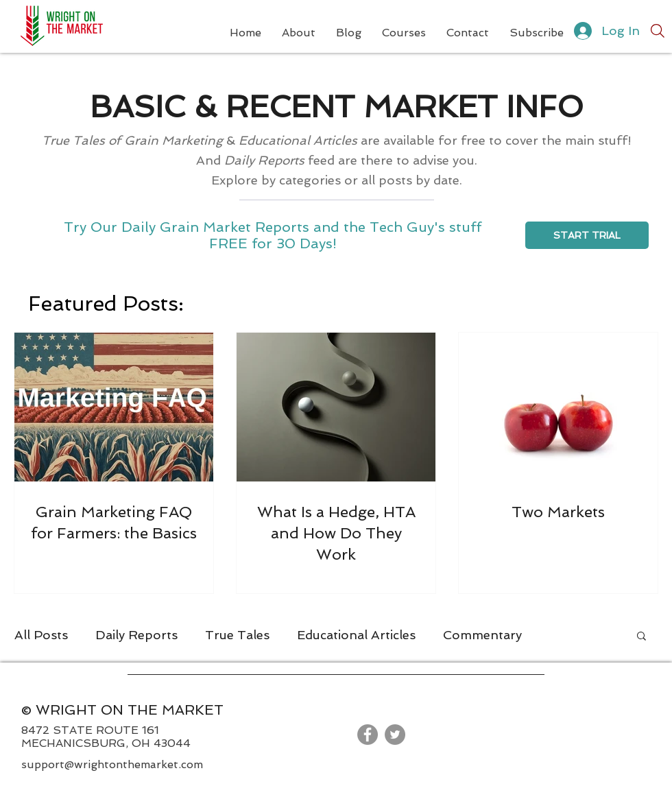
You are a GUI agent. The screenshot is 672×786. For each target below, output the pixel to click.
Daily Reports (136, 635)
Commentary (482, 635)
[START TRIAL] (587, 235)
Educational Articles (356, 635)
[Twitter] (395, 735)
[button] (641, 637)
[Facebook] (368, 735)
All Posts (41, 635)
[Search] (658, 31)
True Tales (237, 635)
